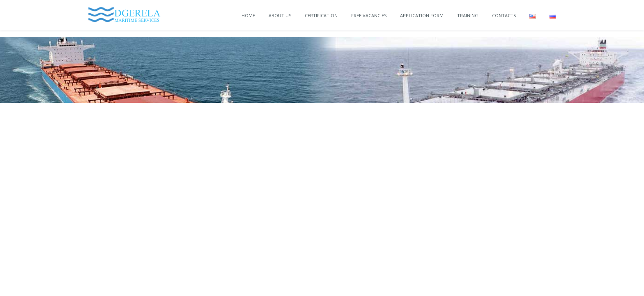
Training (468, 15)
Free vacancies (369, 15)
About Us (280, 15)
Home (248, 15)
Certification (321, 15)
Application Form (422, 15)
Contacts (504, 15)
